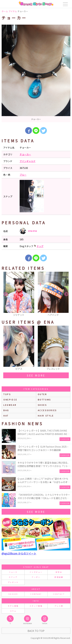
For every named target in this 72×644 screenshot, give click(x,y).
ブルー (23, 175)
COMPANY (36, 594)
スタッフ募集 (36, 606)
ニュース (13, 572)
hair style (46, 416)
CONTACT (59, 594)
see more (36, 375)
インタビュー (36, 572)
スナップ (13, 577)
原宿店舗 (59, 577)
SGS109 (13, 594)
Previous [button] (6, 294)
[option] (36, 73)
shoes (42, 405)
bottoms (44, 400)
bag (6, 410)
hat (6, 416)
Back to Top (36, 631)
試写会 (59, 572)
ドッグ (40, 246)
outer (42, 394)
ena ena (28, 231)
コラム (13, 611)
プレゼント (13, 582)
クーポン (36, 577)
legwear (10, 405)
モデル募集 (13, 606)
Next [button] (66, 294)
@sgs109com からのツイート (19, 553)
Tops (7, 394)
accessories (47, 410)
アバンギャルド (28, 161)
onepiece (10, 400)
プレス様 (59, 606)
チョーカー (25, 154)
